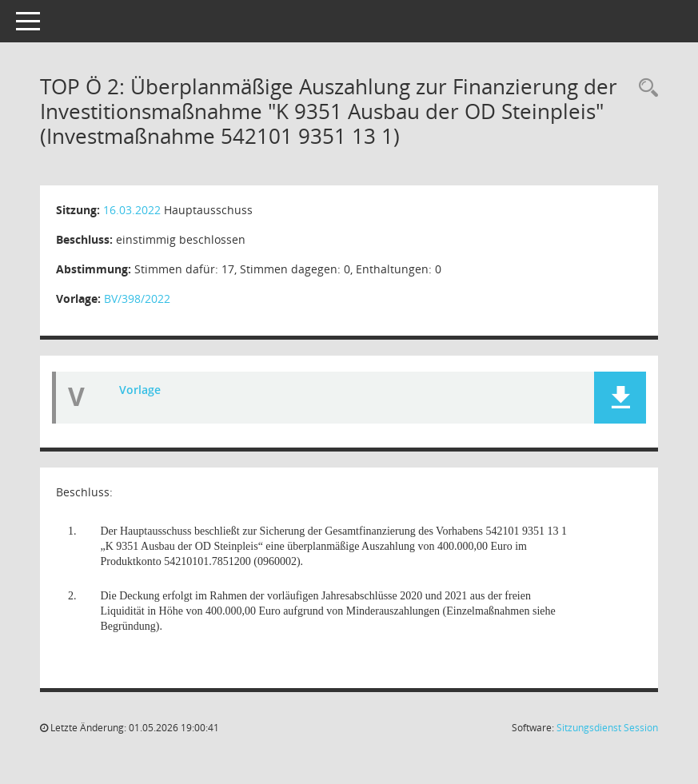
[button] (620, 398)
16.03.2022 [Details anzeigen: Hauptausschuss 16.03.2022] (132, 210)
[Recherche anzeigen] (644, 88)
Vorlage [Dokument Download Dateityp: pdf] (140, 390)
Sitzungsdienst (607, 728)
